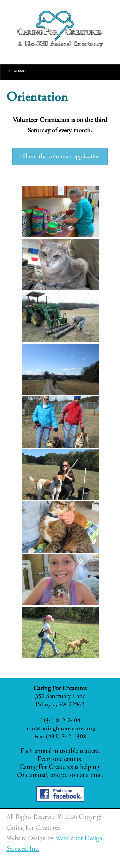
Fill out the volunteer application (60, 157)
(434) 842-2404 (60, 721)
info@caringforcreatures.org (60, 729)
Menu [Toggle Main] (16, 71)
